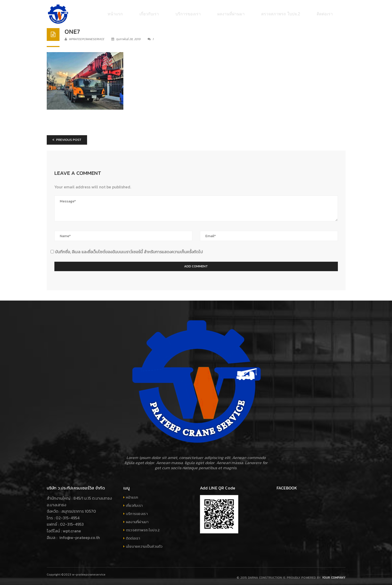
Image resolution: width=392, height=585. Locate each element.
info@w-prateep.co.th (79, 535)
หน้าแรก (132, 495)
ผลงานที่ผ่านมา (137, 519)
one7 (72, 29)
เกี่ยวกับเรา (134, 503)
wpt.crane (72, 528)
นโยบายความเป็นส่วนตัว (144, 544)
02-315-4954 (68, 515)
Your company (334, 575)
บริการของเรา (137, 511)
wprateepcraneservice (84, 37)
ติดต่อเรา (133, 536)
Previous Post (67, 137)
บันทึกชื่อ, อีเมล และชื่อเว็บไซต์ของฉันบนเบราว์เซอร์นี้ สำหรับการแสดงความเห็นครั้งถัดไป (129, 249)
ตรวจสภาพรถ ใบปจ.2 (143, 528)
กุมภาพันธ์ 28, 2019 (126, 37)
